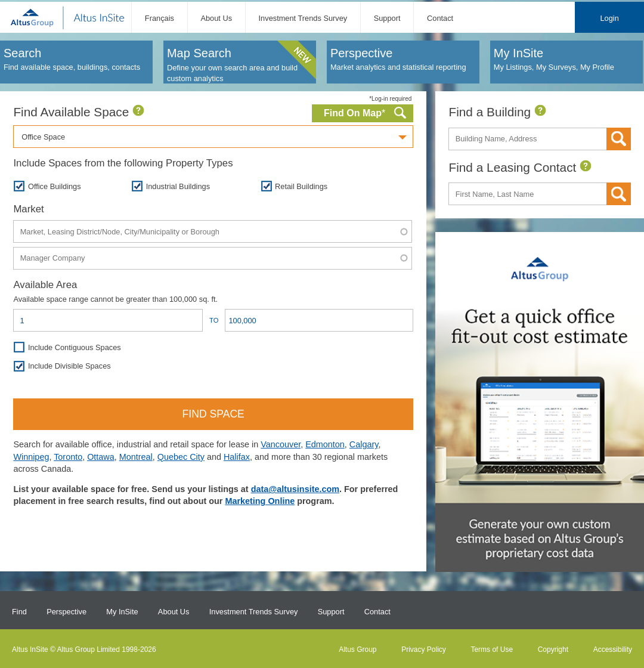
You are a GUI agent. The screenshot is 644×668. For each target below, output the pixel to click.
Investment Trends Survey (303, 18)
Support (387, 18)
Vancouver (281, 444)
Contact (440, 18)
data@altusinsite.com (295, 489)
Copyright (553, 650)
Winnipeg (31, 457)
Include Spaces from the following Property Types (123, 163)
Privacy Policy (424, 650)
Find (19, 612)
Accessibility (613, 650)
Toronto (68, 457)
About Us (216, 18)
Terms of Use (492, 650)
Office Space (43, 137)
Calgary (364, 444)
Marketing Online (260, 501)
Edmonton (325, 444)
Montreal (136, 457)
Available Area (45, 285)
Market (28, 209)
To (214, 320)
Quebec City (181, 457)
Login (609, 18)
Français (160, 18)
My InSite (122, 612)
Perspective (66, 612)
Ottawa (101, 457)
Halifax (237, 457)
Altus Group (357, 650)
